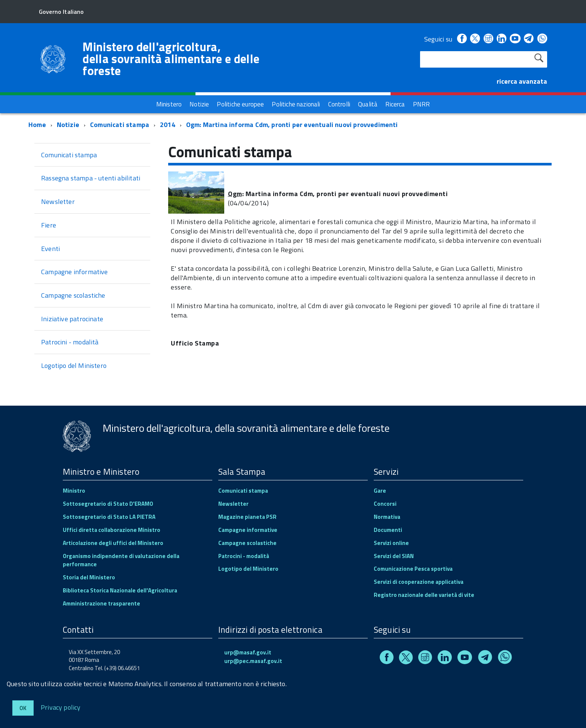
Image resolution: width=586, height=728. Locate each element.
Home (37, 125)
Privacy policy (61, 707)
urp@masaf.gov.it (248, 652)
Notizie (68, 125)
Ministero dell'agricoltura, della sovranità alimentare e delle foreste (171, 59)
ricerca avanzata (522, 81)
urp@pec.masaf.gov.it (253, 661)
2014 (168, 125)
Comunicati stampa (120, 125)
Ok (23, 708)
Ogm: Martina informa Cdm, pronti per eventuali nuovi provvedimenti (292, 125)
